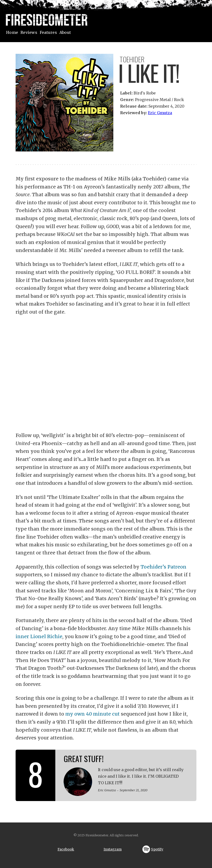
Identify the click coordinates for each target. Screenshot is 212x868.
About (65, 32)
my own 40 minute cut (92, 714)
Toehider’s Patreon (164, 567)
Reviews (29, 32)
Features (48, 32)
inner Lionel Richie (39, 636)
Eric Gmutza (160, 113)
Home (12, 32)
